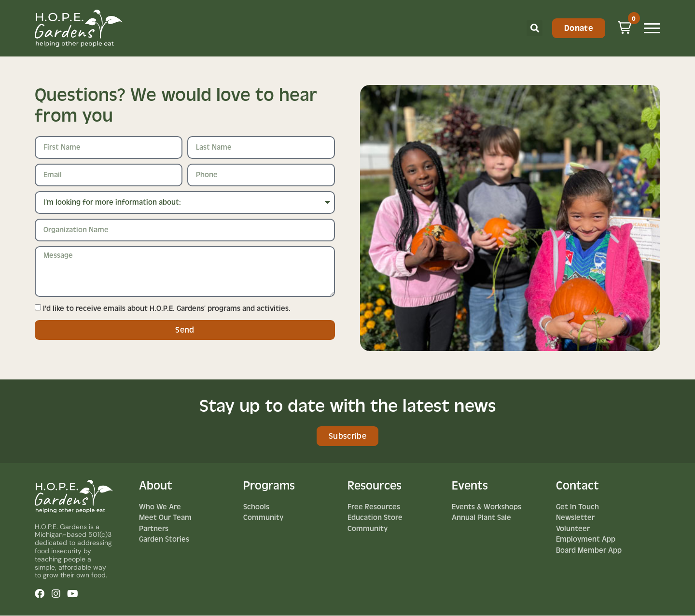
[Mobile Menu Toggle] (652, 28)
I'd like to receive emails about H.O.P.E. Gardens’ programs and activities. (167, 308)
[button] (535, 28)
